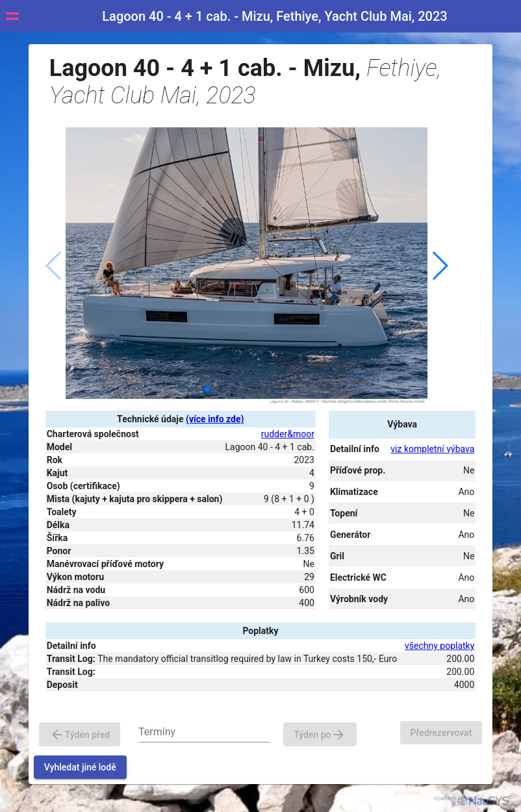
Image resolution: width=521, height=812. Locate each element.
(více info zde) (215, 419)
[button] (439, 266)
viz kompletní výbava (432, 449)
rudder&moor (288, 434)
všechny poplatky (439, 646)
